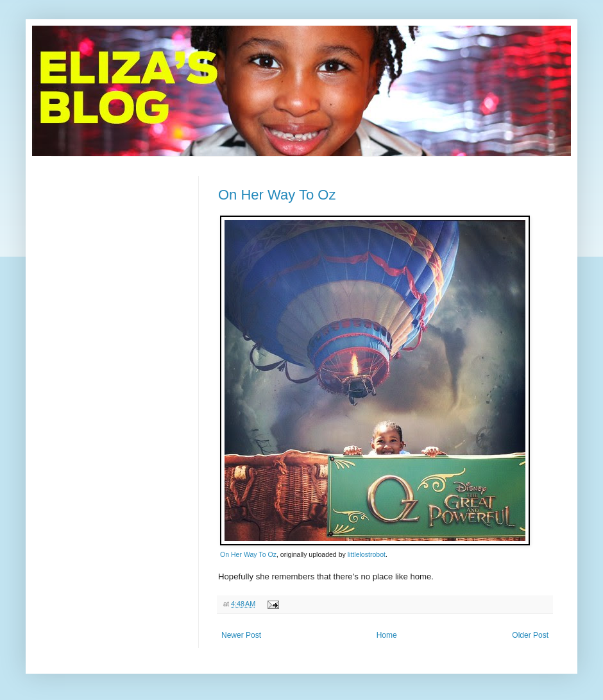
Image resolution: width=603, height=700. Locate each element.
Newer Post (241, 635)
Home (387, 635)
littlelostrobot (367, 554)
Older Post (530, 635)
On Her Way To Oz (277, 195)
